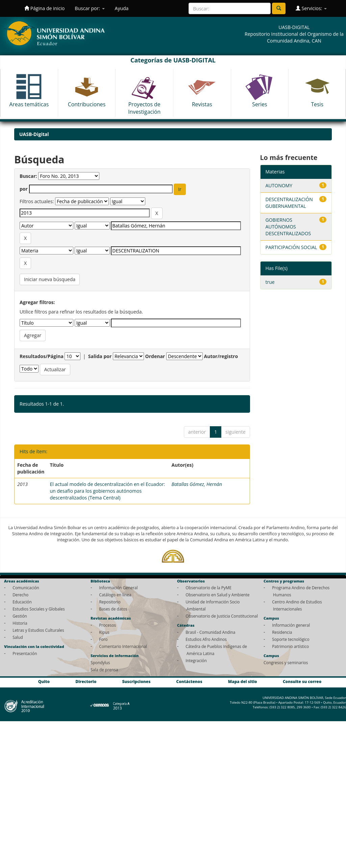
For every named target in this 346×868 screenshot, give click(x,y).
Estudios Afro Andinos (206, 639)
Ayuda (122, 8)
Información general (291, 625)
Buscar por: (90, 8)
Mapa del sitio (243, 682)
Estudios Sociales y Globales (39, 609)
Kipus (104, 632)
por (24, 189)
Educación (22, 602)
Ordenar (155, 356)
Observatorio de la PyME (208, 588)
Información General (118, 588)
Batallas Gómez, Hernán (197, 484)
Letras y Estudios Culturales (38, 630)
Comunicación (26, 588)
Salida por (100, 356)
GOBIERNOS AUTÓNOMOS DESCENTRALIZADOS (288, 227)
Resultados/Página (42, 356)
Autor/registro (221, 356)
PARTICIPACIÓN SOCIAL (291, 247)
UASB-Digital (34, 134)
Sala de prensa (104, 670)
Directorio (86, 682)
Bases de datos (113, 609)
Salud (18, 637)
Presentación (25, 653)
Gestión (20, 616)
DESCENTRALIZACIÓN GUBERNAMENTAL (289, 203)
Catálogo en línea (115, 595)
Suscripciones (136, 682)
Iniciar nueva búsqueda (50, 279)
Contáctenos (189, 682)
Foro (103, 639)
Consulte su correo (302, 682)
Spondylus (100, 662)
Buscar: (28, 176)
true (270, 282)
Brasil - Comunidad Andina (210, 632)
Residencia (282, 632)
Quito (44, 682)
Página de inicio (44, 8)
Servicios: (311, 8)
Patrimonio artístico (290, 646)
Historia (20, 623)
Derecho (20, 595)
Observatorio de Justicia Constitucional (222, 616)
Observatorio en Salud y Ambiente (217, 595)
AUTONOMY (279, 185)
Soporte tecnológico (291, 639)
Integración (196, 660)
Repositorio (110, 602)
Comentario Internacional (123, 646)
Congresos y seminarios (286, 662)
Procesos (107, 625)
